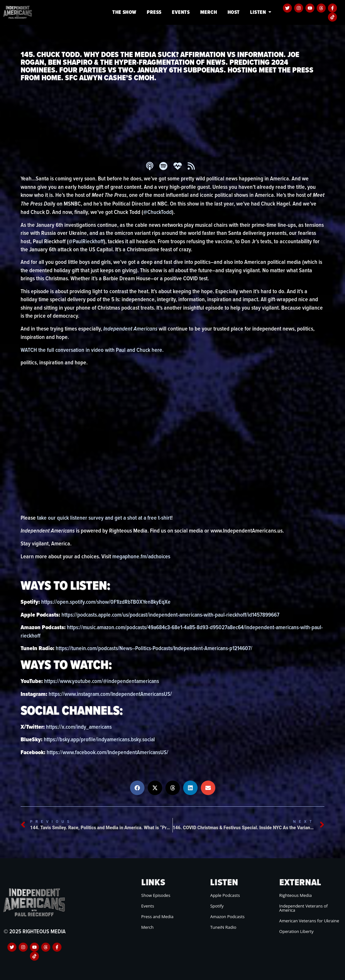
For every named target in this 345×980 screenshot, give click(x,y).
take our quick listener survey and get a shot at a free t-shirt (105, 518)
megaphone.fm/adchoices (142, 556)
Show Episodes (156, 895)
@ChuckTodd (158, 212)
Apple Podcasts (225, 895)
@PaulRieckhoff (87, 241)
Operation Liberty (297, 931)
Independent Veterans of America (304, 908)
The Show (124, 12)
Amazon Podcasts (227, 917)
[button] (137, 788)
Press (154, 12)
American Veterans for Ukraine (309, 921)
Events (181, 12)
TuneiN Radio (223, 927)
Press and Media (157, 917)
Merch (209, 12)
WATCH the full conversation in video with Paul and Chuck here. (93, 350)
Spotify (217, 906)
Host (234, 12)
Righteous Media (296, 895)
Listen (259, 12)
